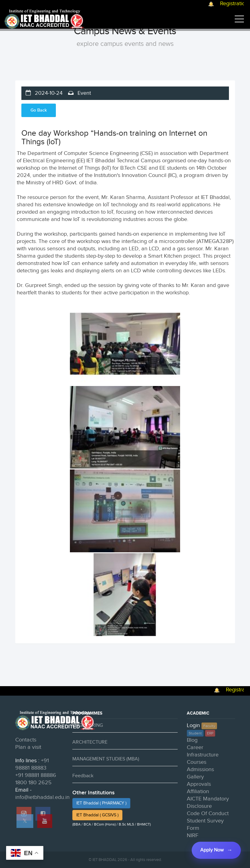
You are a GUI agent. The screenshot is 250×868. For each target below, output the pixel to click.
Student (195, 733)
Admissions (200, 769)
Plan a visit (28, 747)
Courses (197, 762)
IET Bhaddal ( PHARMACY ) (101, 803)
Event (83, 93)
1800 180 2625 (33, 783)
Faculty (209, 726)
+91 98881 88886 (36, 775)
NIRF (193, 835)
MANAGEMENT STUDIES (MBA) (106, 759)
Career (195, 747)
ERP (210, 733)
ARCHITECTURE (90, 742)
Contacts (26, 740)
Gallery (195, 777)
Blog (192, 740)
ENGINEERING (88, 725)
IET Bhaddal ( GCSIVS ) (97, 815)
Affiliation (198, 791)
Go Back (39, 110)
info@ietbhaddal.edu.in (42, 797)
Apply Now (212, 850)
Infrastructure (203, 755)
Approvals (199, 784)
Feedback (83, 776)
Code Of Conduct (208, 813)
